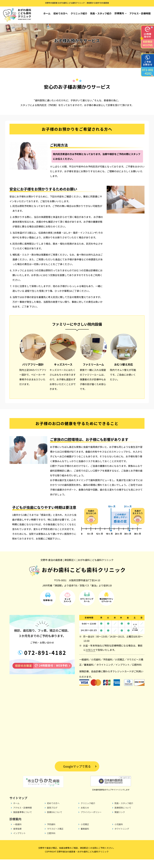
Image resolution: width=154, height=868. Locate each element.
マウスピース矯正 (55, 837)
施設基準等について (23, 821)
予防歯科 (108, 668)
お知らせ (91, 659)
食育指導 (17, 837)
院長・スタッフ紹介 (101, 13)
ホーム (47, 13)
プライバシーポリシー (91, 821)
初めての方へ (61, 13)
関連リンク (120, 821)
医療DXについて (55, 821)
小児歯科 (96, 668)
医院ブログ (52, 816)
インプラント (123, 673)
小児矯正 (120, 668)
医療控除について (123, 816)
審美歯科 (89, 673)
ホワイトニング (105, 673)
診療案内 (119, 13)
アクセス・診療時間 (140, 13)
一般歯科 (84, 668)
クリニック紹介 (79, 13)
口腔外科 (137, 673)
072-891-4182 (44, 661)
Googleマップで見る (77, 775)
